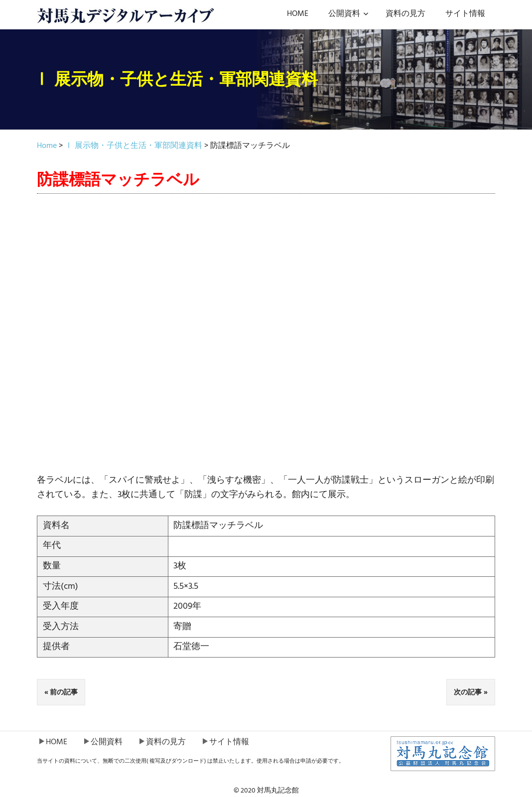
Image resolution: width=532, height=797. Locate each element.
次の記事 (468, 692)
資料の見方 (405, 14)
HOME (298, 14)
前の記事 (64, 692)
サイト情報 (465, 14)
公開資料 (348, 14)
